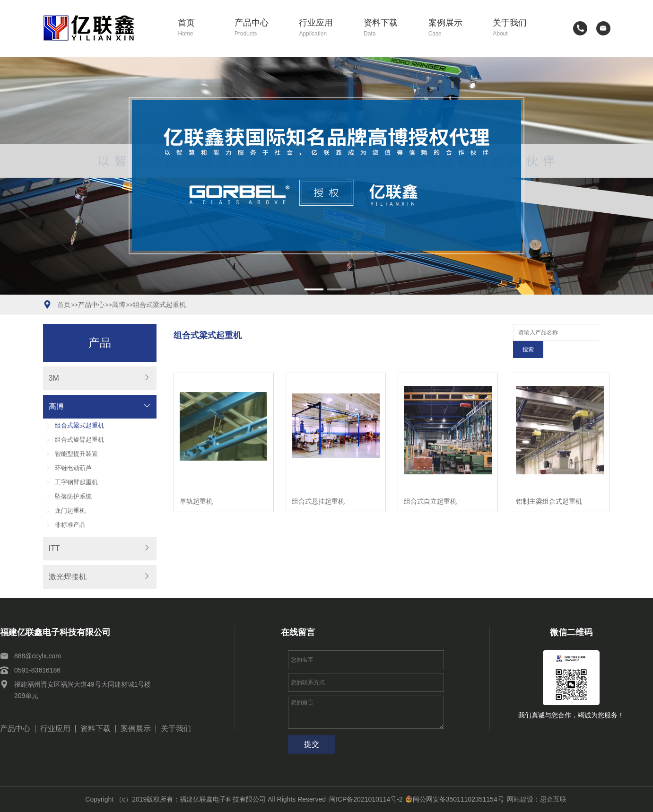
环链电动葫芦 (73, 468)
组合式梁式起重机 (159, 305)
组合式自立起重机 (430, 484)
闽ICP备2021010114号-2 (366, 799)
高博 (119, 305)
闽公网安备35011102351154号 (455, 799)
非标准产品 (70, 525)
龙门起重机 (70, 511)
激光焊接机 (68, 577)
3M (54, 378)
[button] (314, 289)
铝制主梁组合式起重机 (549, 484)
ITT (54, 548)
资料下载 (389, 28)
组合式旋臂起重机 (79, 440)
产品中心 (260, 28)
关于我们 (518, 28)
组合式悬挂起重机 (318, 484)
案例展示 (454, 28)
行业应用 (324, 28)
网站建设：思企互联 (537, 799)
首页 (199, 28)
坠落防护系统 (73, 496)
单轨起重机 (196, 484)
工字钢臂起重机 (76, 482)
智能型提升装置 (76, 454)
